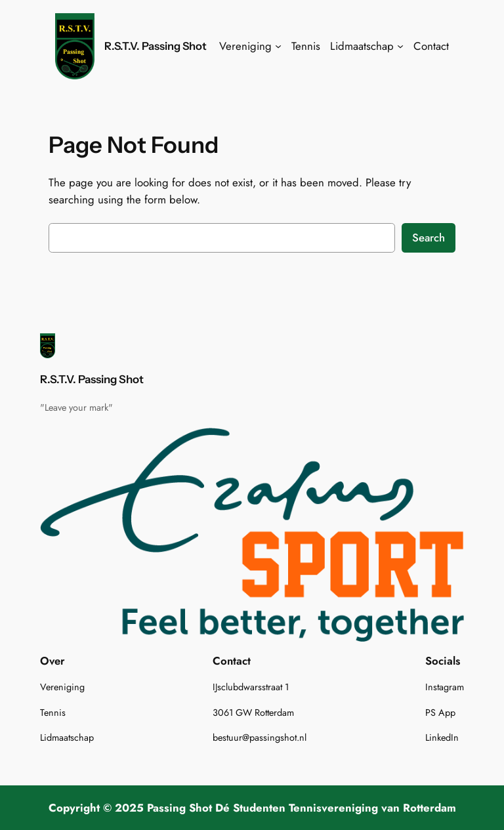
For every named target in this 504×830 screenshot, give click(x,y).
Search (429, 238)
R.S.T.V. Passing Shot (156, 46)
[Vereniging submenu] (278, 46)
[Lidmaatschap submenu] (400, 46)
